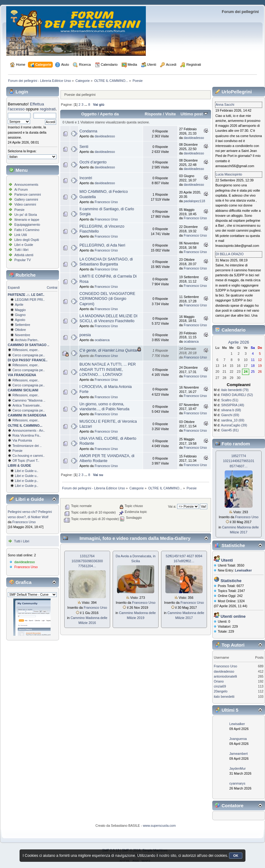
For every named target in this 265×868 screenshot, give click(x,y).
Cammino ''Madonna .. (29, 400)
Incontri (86, 178)
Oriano (219, 681)
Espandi (14, 287)
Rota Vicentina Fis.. (27, 435)
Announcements (26, 185)
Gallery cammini (26, 199)
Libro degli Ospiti (27, 240)
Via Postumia (22, 440)
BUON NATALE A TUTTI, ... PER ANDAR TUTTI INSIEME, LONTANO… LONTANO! (108, 369)
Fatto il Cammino (27, 230)
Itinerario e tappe (27, 220)
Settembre (22, 325)
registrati (48, 109)
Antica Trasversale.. (27, 405)
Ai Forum (21, 189)
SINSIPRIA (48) (233, 405)
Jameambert (238, 754)
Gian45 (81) (230, 430)
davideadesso (25, 562)
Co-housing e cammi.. (29, 456)
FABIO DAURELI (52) (237, 395)
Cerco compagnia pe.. (29, 355)
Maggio (20, 310)
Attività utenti (24, 255)
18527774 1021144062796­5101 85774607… (239, 461)
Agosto (20, 320)
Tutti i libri (21, 250)
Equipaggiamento (27, 225)
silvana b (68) (231, 410)
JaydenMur (238, 768)
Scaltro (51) (230, 400)
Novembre (22, 335)
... (86, 105)
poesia (85, 335)
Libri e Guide (24, 245)
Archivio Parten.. (27, 340)
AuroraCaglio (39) (234, 425)
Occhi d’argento (93, 162)
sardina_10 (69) (233, 420)
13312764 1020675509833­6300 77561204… (87, 561)
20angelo (221, 691)
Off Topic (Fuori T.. (26, 461)
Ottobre (20, 330)
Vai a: (172, 506)
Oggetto (89, 114)
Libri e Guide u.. (27, 471)
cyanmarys (237, 783)
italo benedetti (224, 697)
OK (236, 856)
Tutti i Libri (22, 541)
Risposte (153, 114)
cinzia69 (220, 686)
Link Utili (20, 235)
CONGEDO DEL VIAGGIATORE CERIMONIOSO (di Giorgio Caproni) (107, 299)
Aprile (19, 305)
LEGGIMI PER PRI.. (30, 300)
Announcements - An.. (29, 430)
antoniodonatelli (225, 676)
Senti (84, 147)
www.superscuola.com (159, 826)
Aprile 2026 (238, 342)
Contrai (52, 287)
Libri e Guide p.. (27, 481)
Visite (171, 114)
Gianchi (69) (230, 415)
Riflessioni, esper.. (26, 350)
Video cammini (25, 204)
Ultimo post (194, 114)
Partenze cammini (27, 194)
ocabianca (102, 340)
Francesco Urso (24, 522)
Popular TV (22, 260)
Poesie (19, 210)
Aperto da (109, 114)
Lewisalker (237, 724)
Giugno (20, 315)
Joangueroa (238, 739)
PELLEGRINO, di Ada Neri (102, 245)
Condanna (88, 131)
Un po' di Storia (26, 215)
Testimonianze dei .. (27, 446)
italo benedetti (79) (235, 390)
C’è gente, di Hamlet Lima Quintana (110, 350)
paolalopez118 (194, 201)
